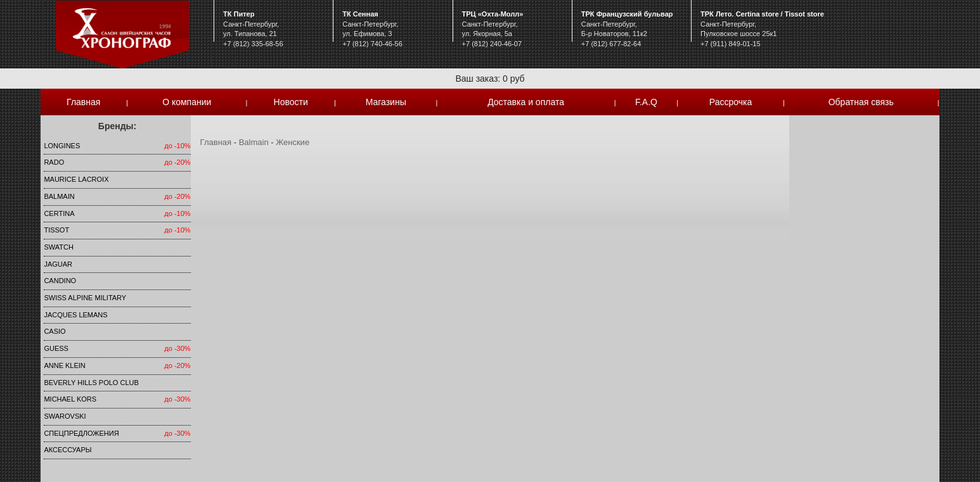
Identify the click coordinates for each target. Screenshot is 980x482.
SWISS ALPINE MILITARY (85, 298)
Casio (55, 331)
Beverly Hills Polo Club (91, 383)
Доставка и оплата (526, 102)
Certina (59, 213)
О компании (187, 102)
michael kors (70, 399)
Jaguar (58, 264)
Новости (291, 102)
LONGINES (62, 146)
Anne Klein (64, 365)
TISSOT (56, 230)
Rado (54, 162)
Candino (60, 281)
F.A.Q (646, 102)
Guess (56, 348)
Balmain (59, 196)
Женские (293, 142)
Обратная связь (861, 102)
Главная (83, 102)
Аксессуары (68, 450)
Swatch (58, 247)
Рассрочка (731, 102)
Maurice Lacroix (76, 179)
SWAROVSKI (65, 416)
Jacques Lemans (75, 315)
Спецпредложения (81, 433)
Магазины (386, 102)
